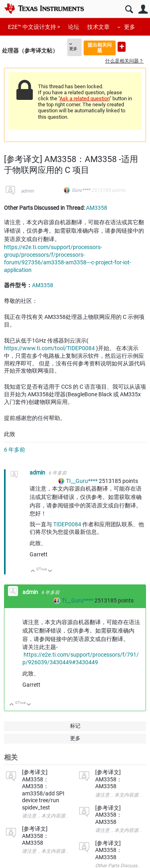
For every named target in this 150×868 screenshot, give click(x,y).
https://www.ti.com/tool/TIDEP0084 (49, 348)
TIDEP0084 (67, 524)
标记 (75, 726)
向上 (33, 571)
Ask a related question (85, 98)
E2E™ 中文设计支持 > (34, 27)
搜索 (129, 9)
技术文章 (98, 27)
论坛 (74, 27)
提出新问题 (122, 47)
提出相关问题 (100, 48)
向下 (50, 571)
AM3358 (97, 208)
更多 (130, 27)
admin (27, 191)
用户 (143, 9)
